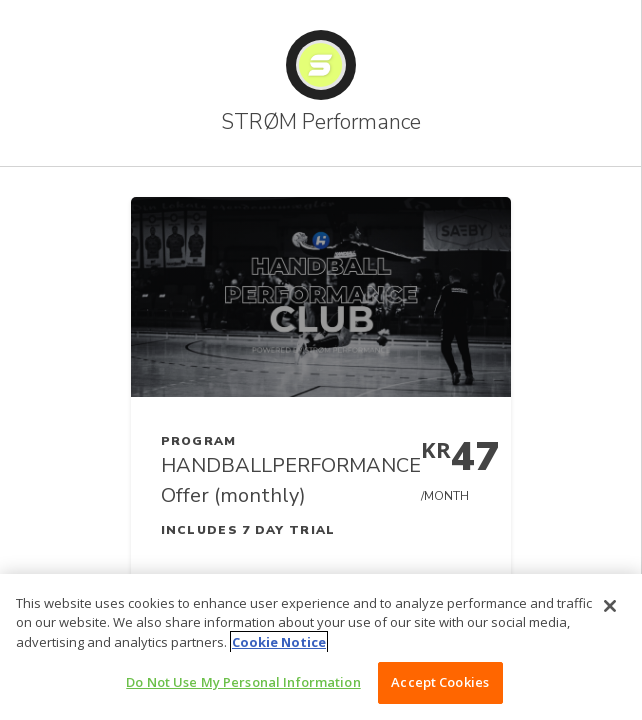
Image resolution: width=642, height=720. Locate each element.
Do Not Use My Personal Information (243, 682)
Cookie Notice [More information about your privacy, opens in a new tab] (279, 642)
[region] (321, 647)
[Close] (610, 606)
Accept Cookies (440, 682)
